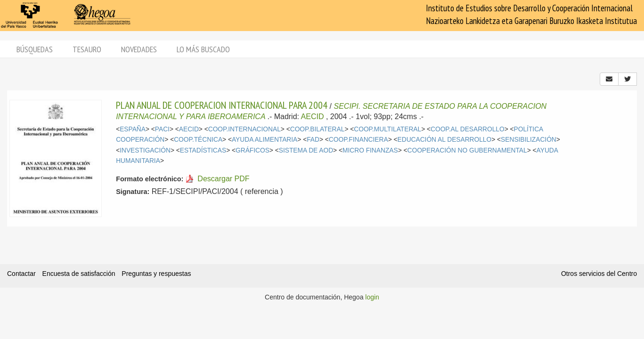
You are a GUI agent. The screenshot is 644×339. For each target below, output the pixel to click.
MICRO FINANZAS (370, 150)
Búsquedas (35, 49)
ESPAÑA (133, 129)
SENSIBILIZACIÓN (529, 140)
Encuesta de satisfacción (79, 274)
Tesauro (87, 49)
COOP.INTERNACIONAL (245, 129)
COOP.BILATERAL (318, 129)
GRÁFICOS (253, 150)
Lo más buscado (203, 49)
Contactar (21, 274)
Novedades (139, 49)
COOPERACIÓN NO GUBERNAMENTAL (467, 150)
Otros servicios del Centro (599, 274)
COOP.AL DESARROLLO (468, 129)
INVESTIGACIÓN (145, 150)
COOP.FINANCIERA (359, 140)
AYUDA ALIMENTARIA (265, 140)
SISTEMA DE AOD (306, 150)
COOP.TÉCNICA (198, 140)
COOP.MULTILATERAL (387, 129)
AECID (313, 117)
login (372, 297)
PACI (162, 129)
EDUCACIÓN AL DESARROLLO (445, 140)
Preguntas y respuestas (156, 274)
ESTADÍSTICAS (203, 150)
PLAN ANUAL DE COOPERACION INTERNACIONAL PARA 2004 (222, 105)
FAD (313, 140)
